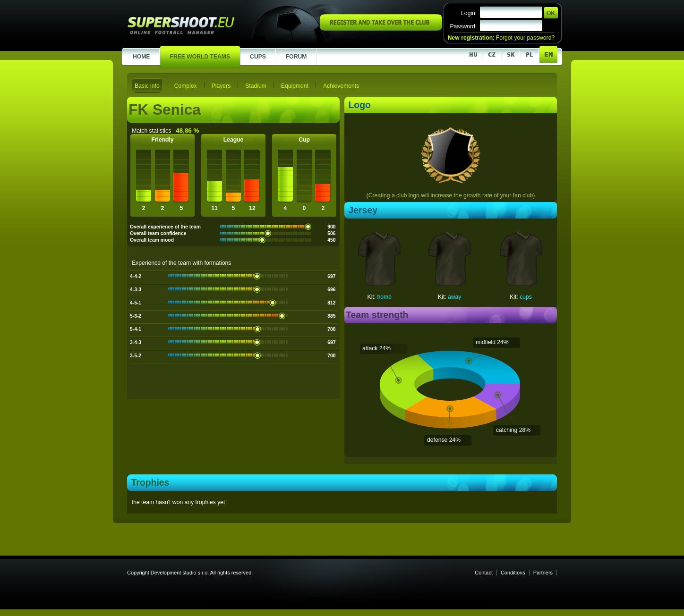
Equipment (295, 86)
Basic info (147, 86)
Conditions (513, 573)
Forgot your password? (525, 38)
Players (221, 86)
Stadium (256, 86)
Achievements (341, 86)
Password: (463, 26)
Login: (469, 13)
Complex (186, 86)
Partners (543, 573)
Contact (484, 573)
